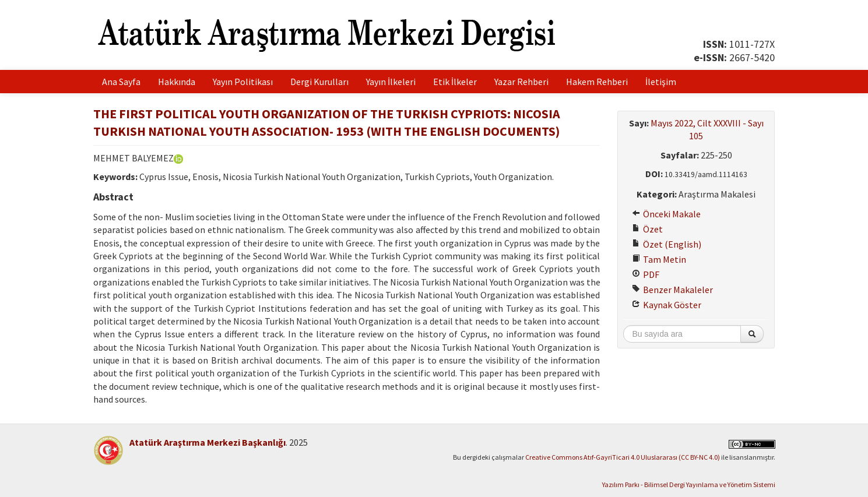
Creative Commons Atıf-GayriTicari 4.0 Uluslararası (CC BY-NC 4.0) (623, 457)
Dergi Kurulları (319, 82)
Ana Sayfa (121, 82)
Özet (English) (667, 244)
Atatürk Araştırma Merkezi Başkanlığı (208, 442)
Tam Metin (659, 259)
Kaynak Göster (667, 305)
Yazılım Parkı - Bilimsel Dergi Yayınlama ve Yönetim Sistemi (689, 484)
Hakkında (177, 82)
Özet (647, 229)
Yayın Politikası (243, 82)
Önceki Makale (666, 214)
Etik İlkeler (455, 82)
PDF (646, 274)
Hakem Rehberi (597, 82)
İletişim (661, 82)
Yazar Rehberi (521, 82)
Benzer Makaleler (672, 290)
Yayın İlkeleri (391, 82)
